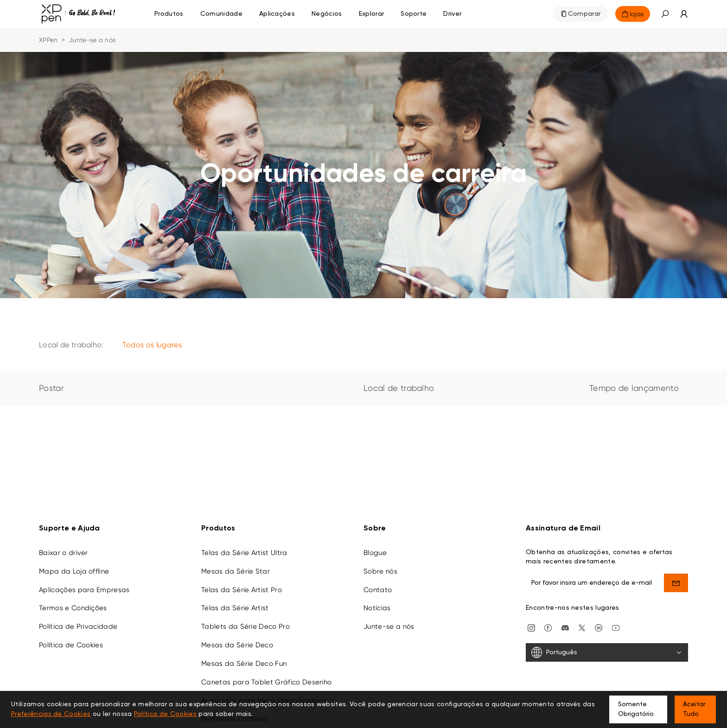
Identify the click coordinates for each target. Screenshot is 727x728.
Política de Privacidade (78, 626)
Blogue (375, 552)
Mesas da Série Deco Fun (244, 663)
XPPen (48, 40)
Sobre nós (380, 571)
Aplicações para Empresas (84, 589)
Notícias (377, 608)
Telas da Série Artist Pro (242, 589)
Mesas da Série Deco (237, 645)
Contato (378, 589)
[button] (665, 14)
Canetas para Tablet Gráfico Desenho (266, 682)
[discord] (565, 627)
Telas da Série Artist (235, 608)
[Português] (607, 652)
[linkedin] (599, 627)
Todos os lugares (152, 345)
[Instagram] (531, 627)
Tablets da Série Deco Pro (246, 626)
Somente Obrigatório (636, 709)
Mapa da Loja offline (74, 571)
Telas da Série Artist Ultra (244, 552)
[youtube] (616, 627)
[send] (676, 582)
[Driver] (452, 14)
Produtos (169, 14)
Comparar (584, 14)
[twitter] (582, 627)
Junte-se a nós (389, 626)
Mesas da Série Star (236, 571)
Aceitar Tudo (694, 709)
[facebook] (548, 627)
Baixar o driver (64, 552)
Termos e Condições (73, 608)
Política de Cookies (71, 645)
